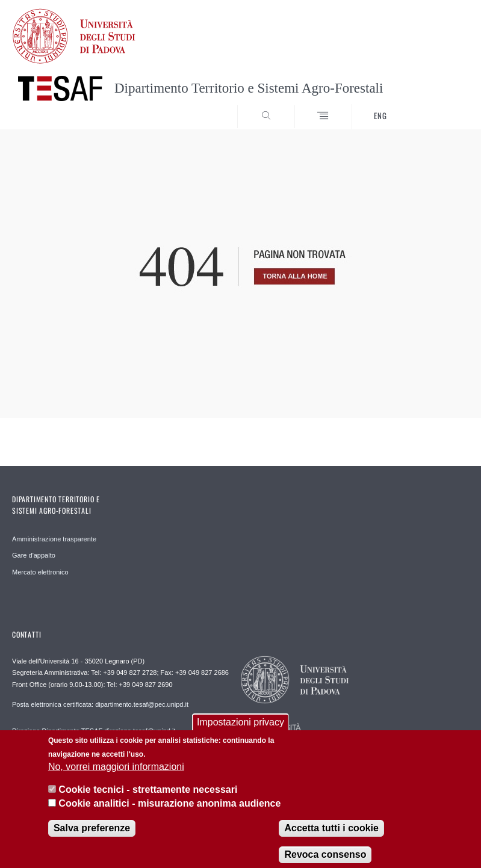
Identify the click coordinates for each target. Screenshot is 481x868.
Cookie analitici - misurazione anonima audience (169, 812)
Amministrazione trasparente (54, 539)
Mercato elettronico (40, 572)
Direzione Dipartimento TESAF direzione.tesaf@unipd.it (94, 731)
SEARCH (436, 106)
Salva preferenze (92, 836)
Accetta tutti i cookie (331, 836)
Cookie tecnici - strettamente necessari (148, 799)
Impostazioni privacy (240, 731)
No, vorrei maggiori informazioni (116, 775)
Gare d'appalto (34, 555)
